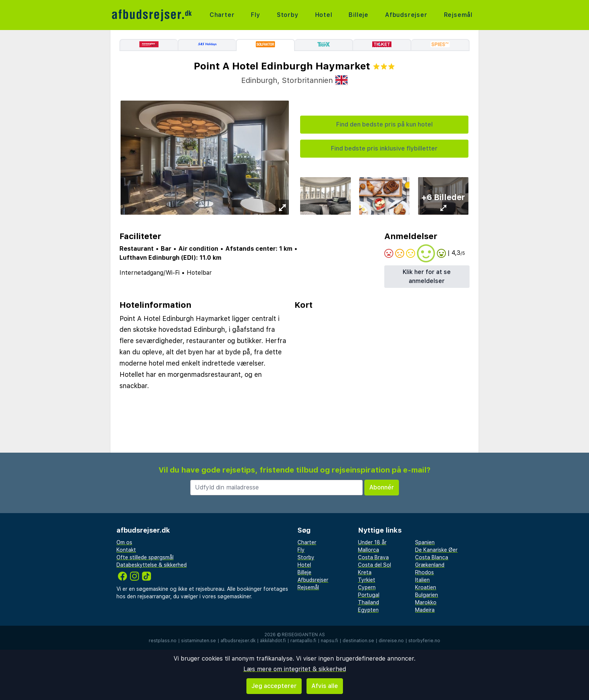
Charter (222, 15)
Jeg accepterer (274, 686)
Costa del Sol (375, 565)
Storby (288, 15)
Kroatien (426, 587)
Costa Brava (373, 557)
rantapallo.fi (303, 641)
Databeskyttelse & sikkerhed (152, 565)
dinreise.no (391, 641)
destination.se (358, 641)
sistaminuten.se (199, 641)
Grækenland (430, 565)
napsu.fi (329, 641)
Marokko (426, 602)
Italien (422, 580)
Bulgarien (427, 595)
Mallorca (369, 550)
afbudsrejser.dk (238, 641)
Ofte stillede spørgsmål (145, 557)
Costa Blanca (432, 557)
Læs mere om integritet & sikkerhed (295, 669)
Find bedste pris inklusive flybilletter (384, 148)
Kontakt (126, 550)
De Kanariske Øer (436, 550)
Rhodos (424, 572)
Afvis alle (325, 686)
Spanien (425, 542)
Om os (124, 542)
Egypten (368, 610)
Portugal (369, 595)
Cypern (367, 587)
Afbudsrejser (406, 15)
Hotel (324, 15)
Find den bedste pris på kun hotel (384, 124)
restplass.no (163, 641)
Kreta (365, 572)
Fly (255, 15)
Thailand (369, 602)
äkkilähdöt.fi (273, 641)
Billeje (359, 15)
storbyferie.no (424, 641)
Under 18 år (372, 542)
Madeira (425, 610)
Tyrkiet (367, 580)
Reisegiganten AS (303, 635)
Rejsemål (458, 15)
